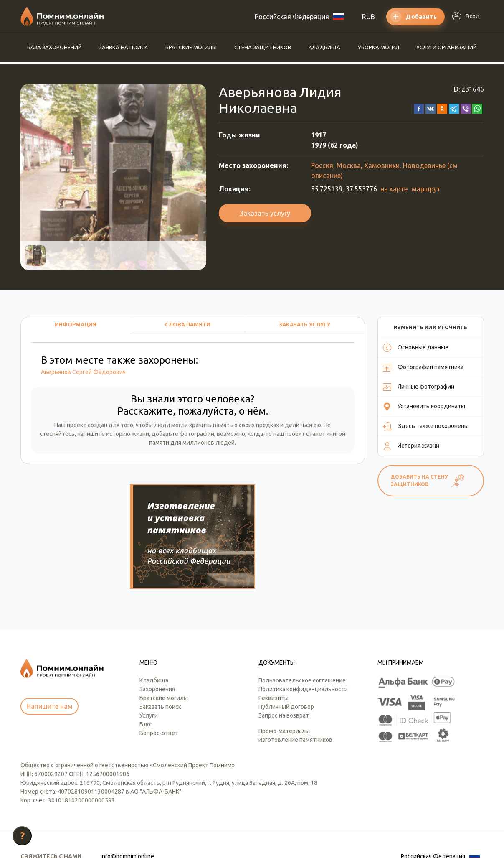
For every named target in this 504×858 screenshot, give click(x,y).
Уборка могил (379, 47)
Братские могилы (191, 47)
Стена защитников (263, 47)
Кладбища (324, 47)
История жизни (411, 446)
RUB (369, 17)
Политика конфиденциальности (303, 641)
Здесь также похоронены (426, 426)
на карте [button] (394, 189)
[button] (419, 108)
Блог (146, 676)
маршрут (426, 189)
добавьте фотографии (183, 434)
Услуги (149, 667)
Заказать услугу (265, 213)
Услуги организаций (447, 47)
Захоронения (157, 641)
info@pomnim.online (127, 808)
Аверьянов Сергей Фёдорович (83, 372)
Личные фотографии (419, 387)
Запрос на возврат (284, 667)
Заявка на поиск (123, 47)
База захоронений (54, 47)
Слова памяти (188, 324)
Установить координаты (424, 407)
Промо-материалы (284, 682)
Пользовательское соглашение (302, 632)
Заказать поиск (160, 658)
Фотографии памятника (423, 367)
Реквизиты (274, 649)
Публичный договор (286, 658)
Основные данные (416, 348)
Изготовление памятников (295, 691)
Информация (76, 324)
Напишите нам (49, 658)
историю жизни (128, 434)
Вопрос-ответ (159, 685)
